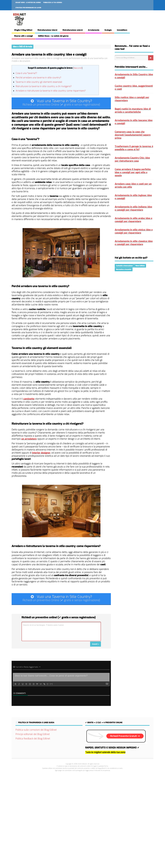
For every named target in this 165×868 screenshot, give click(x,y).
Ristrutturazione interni (47, 30)
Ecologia (108, 30)
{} (48, 685)
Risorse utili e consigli (23, 36)
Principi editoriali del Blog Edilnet (33, 736)
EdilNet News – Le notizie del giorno (28, 3)
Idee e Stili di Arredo (22, 47)
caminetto (29, 400)
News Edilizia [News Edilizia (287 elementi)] (140, 266)
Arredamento (94, 30)
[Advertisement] (82, 820)
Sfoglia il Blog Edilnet (23, 30)
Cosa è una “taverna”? (26, 73)
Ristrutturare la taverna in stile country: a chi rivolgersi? (44, 86)
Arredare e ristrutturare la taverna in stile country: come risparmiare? (51, 91)
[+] (51, 685)
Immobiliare (122, 30)
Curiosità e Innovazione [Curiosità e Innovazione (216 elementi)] (124, 266)
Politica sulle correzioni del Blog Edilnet (36, 731)
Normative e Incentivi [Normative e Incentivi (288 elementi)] (124, 269)
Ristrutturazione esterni (73, 30)
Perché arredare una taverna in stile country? (38, 78)
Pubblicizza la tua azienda (53, 3)
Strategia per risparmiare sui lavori (28, 8)
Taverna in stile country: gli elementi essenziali (39, 82)
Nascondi (78, 68)
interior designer (41, 454)
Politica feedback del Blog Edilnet (33, 740)
